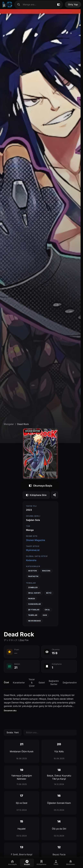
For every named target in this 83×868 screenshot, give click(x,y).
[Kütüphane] (41, 863)
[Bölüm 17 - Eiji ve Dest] (22, 803)
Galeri (42, 683)
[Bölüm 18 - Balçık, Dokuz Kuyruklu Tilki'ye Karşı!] (59, 777)
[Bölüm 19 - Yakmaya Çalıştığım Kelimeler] (22, 777)
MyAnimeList (33, 550)
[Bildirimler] (71, 863)
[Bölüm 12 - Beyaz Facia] (59, 854)
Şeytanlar (34, 610)
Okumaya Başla (40, 486)
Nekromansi (35, 621)
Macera (46, 571)
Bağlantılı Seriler (54, 683)
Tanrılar (33, 615)
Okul (47, 610)
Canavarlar (35, 604)
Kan (45, 615)
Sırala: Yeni (13, 732)
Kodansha (31, 560)
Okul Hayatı (34, 593)
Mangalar (9, 424)
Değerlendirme (71, 683)
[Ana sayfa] (7, 5)
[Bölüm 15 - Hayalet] (22, 829)
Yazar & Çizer (32, 683)
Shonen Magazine (36, 540)
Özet (6, 682)
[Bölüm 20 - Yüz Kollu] (59, 751)
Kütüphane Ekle (36, 495)
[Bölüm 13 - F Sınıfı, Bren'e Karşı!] (22, 854)
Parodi (32, 599)
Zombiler (33, 587)
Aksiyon (32, 571)
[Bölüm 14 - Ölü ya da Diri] (59, 829)
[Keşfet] (27, 863)
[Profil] (56, 863)
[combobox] (39, 5)
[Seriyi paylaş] (55, 495)
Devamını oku (10, 711)
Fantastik (33, 576)
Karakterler (19, 683)
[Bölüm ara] (50, 732)
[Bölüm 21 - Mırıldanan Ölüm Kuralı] (22, 751)
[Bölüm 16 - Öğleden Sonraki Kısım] (59, 803)
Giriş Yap (73, 4)
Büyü (49, 593)
